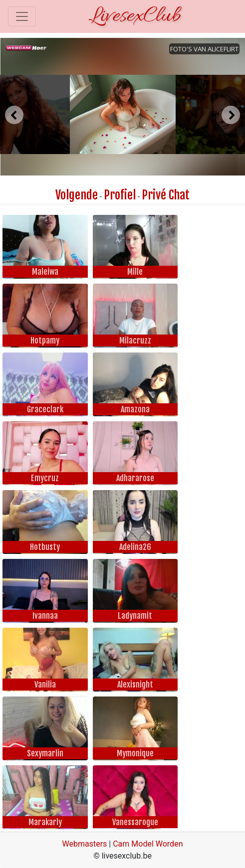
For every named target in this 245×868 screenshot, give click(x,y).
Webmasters (85, 844)
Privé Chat (166, 195)
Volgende (77, 195)
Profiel (120, 195)
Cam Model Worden (148, 844)
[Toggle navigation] (22, 16)
